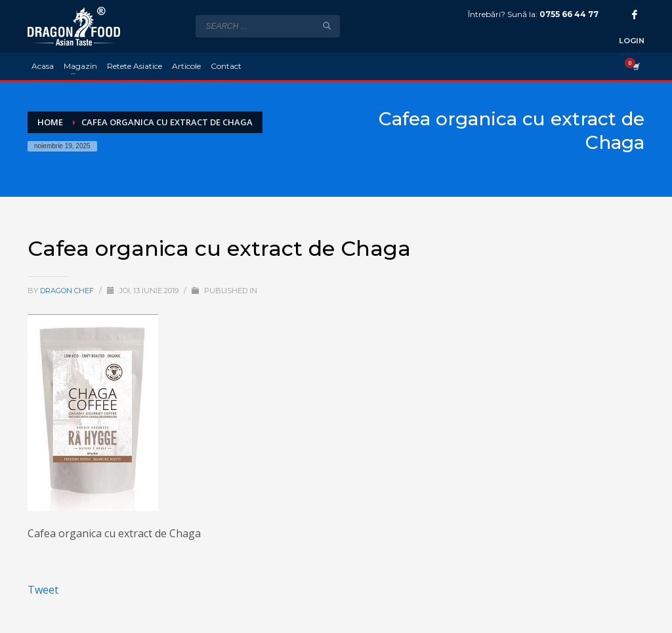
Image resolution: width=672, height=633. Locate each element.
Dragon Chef (68, 291)
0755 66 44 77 (569, 14)
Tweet (43, 590)
